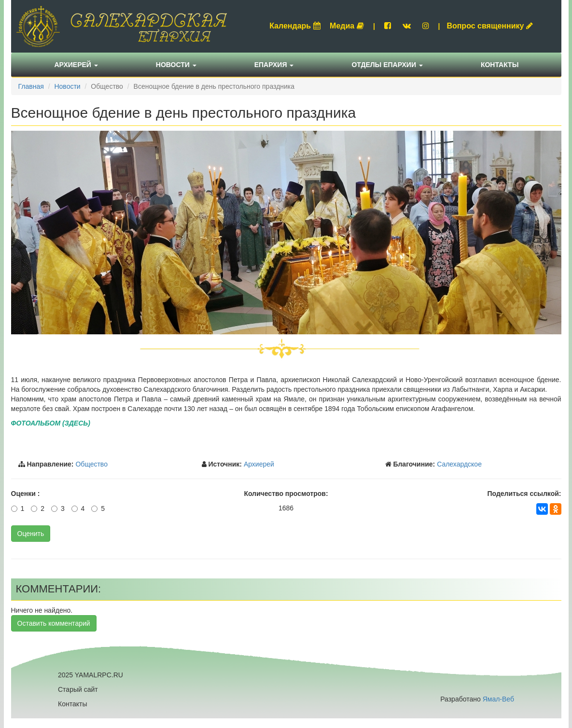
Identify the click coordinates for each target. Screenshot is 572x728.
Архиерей (76, 65)
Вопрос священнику (490, 26)
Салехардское (459, 464)
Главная (31, 86)
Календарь (295, 26)
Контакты (500, 65)
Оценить (31, 534)
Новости (176, 65)
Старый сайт (78, 689)
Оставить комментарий (54, 623)
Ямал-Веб (498, 699)
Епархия (274, 65)
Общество (91, 464)
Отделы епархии (387, 65)
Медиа (347, 26)
